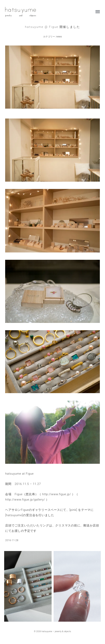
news (59, 37)
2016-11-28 (12, 540)
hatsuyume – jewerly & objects (56, 631)
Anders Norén (56, 633)
